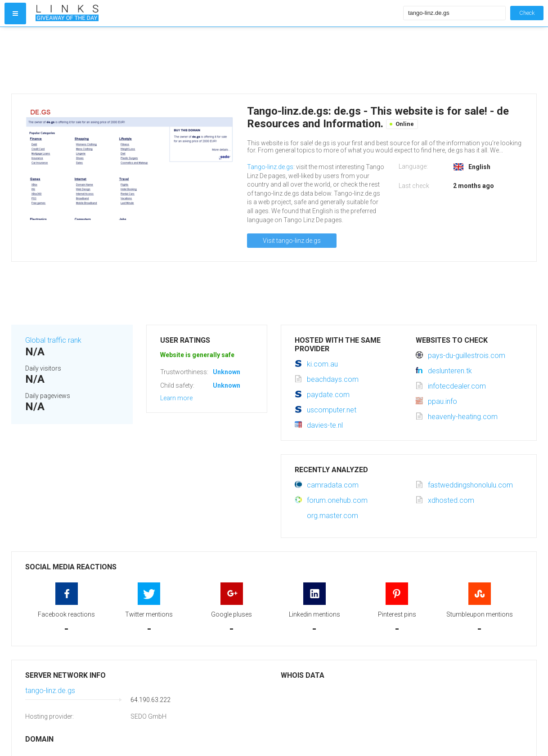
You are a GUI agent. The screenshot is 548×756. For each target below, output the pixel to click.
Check (527, 13)
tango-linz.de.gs (50, 691)
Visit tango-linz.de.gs (292, 241)
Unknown (227, 372)
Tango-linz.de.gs (270, 167)
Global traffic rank (53, 340)
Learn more (176, 398)
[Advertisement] (217, 60)
